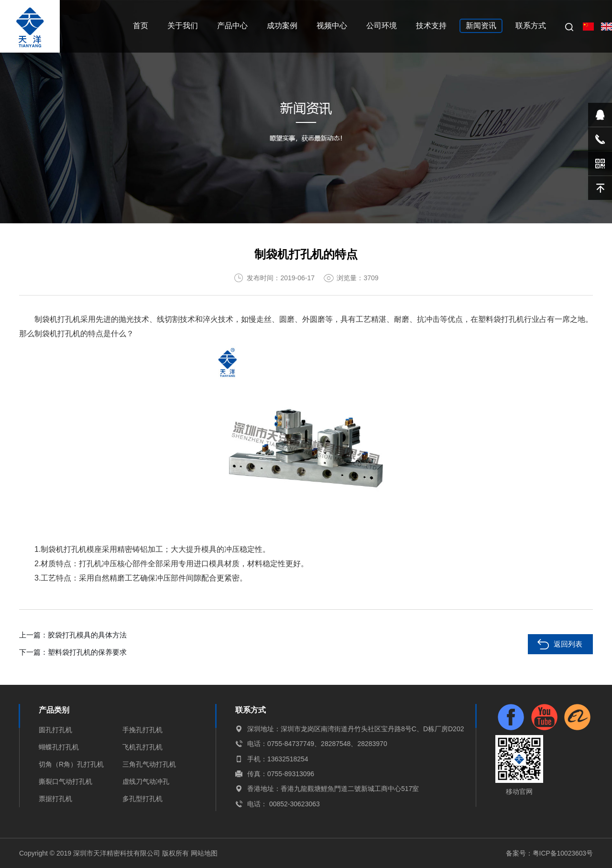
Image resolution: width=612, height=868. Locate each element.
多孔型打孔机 (142, 799)
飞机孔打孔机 (142, 747)
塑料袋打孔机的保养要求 (87, 652)
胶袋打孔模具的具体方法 (87, 635)
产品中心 (232, 26)
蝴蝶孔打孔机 (59, 747)
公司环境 (382, 26)
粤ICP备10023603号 (562, 853)
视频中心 (332, 26)
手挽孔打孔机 (142, 730)
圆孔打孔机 (55, 730)
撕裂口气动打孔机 (66, 781)
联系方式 (531, 26)
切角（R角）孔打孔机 (71, 764)
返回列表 (568, 644)
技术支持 (431, 26)
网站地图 (204, 853)
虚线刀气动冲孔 (146, 781)
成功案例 (282, 26)
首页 (141, 26)
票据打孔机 (55, 799)
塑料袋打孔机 (501, 319)
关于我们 (183, 26)
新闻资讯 (481, 26)
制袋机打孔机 (57, 319)
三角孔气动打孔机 (149, 764)
